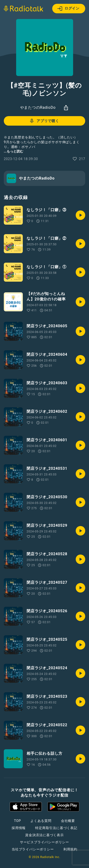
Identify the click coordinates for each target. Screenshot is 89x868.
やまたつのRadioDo (38, 107)
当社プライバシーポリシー (33, 849)
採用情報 (19, 828)
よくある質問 (41, 821)
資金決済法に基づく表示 (44, 835)
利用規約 (70, 849)
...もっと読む (14, 151)
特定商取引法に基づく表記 (56, 828)
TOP (17, 821)
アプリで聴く (44, 121)
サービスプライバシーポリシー (44, 842)
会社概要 (68, 821)
